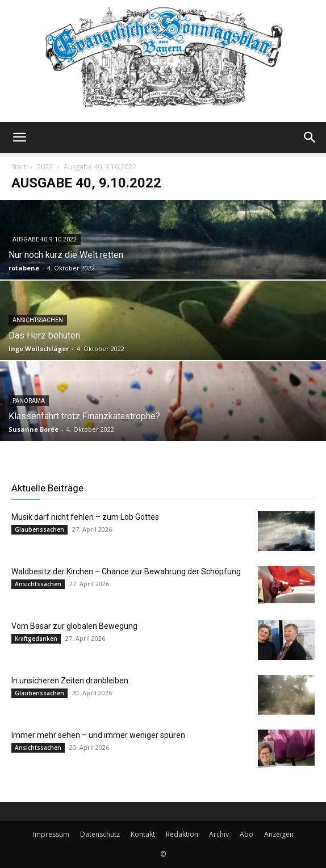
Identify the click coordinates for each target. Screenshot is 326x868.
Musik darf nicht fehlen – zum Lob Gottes (85, 517)
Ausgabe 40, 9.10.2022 (45, 239)
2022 (45, 167)
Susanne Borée (34, 429)
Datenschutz (100, 834)
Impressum (51, 834)
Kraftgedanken (36, 639)
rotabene (24, 268)
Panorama (29, 401)
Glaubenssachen (39, 529)
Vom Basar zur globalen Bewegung (74, 626)
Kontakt (143, 834)
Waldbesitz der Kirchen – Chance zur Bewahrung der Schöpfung (126, 571)
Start (19, 167)
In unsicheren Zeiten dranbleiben (70, 681)
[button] (19, 137)
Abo (246, 834)
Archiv (219, 834)
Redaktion (182, 834)
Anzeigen (279, 834)
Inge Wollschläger (39, 349)
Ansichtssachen (38, 320)
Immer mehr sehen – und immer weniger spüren (98, 735)
